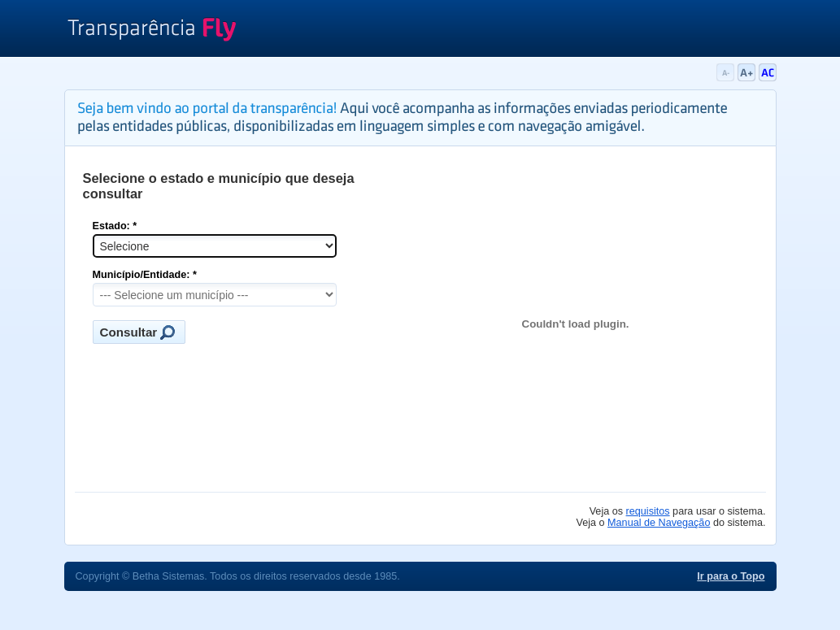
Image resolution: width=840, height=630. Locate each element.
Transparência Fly (152, 31)
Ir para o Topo (731, 576)
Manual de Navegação (659, 523)
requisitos (648, 511)
